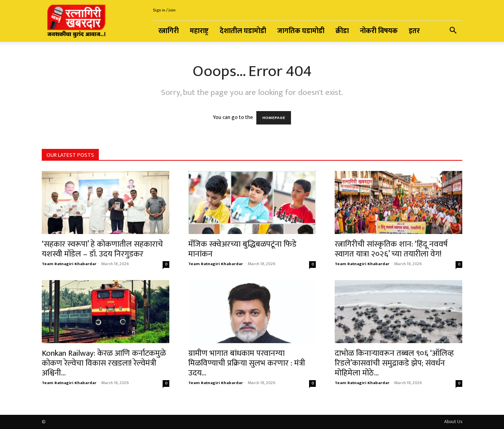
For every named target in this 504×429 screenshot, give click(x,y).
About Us (453, 422)
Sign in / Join (164, 10)
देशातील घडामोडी (243, 31)
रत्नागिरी (169, 31)
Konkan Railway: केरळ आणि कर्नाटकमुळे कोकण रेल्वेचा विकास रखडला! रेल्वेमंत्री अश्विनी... (104, 363)
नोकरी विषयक (379, 31)
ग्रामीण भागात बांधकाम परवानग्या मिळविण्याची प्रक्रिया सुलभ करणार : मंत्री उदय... (247, 363)
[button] (453, 32)
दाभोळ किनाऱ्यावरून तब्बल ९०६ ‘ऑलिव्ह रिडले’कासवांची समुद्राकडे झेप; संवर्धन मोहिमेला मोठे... (394, 363)
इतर (414, 31)
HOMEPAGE (274, 118)
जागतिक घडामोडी (301, 31)
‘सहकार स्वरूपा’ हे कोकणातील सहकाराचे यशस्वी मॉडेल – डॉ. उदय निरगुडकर (102, 249)
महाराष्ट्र (199, 31)
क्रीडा (342, 31)
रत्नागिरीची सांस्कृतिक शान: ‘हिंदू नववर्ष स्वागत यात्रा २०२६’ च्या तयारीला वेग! (391, 249)
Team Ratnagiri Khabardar (69, 264)
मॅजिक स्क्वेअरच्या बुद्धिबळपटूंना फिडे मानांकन (242, 249)
